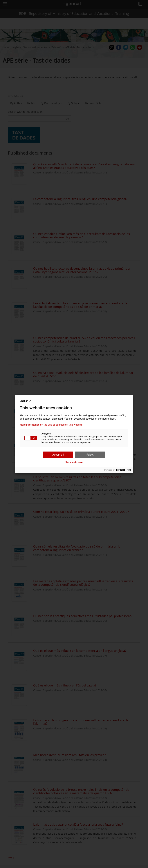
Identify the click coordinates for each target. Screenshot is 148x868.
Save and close (74, 462)
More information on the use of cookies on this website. (51, 425)
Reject (90, 455)
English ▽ (25, 401)
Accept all (58, 455)
